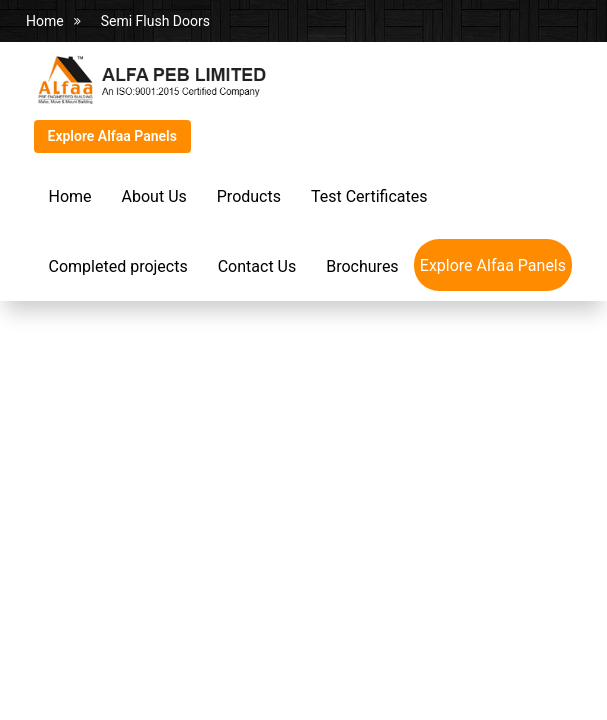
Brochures (362, 266)
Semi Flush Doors (155, 21)
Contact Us (257, 266)
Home (45, 21)
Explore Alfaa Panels (112, 136)
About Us (154, 196)
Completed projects (118, 266)
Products (249, 196)
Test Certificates (369, 196)
